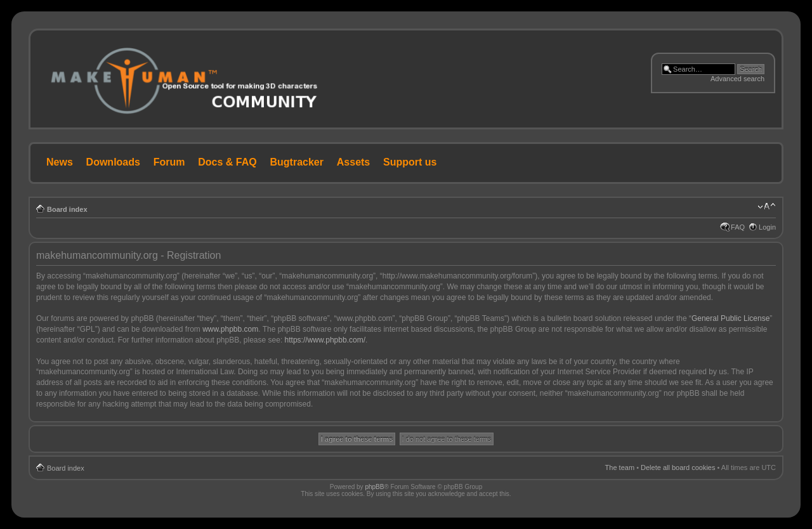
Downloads (113, 162)
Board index (67, 209)
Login (767, 227)
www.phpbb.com (230, 329)
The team (620, 467)
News (60, 162)
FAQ (738, 227)
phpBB (374, 487)
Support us (410, 162)
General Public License (730, 318)
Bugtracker (297, 162)
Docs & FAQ (227, 162)
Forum (169, 162)
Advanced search (737, 79)
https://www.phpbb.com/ (325, 340)
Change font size (767, 207)
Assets (353, 162)
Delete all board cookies (678, 467)
